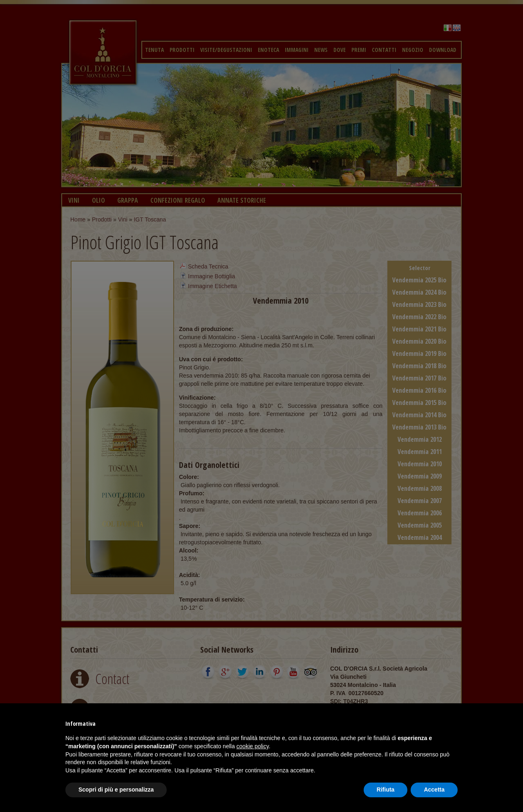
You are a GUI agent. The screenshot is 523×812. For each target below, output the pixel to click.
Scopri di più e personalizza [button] (116, 790)
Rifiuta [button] (386, 790)
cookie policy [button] (253, 746)
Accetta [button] (434, 790)
